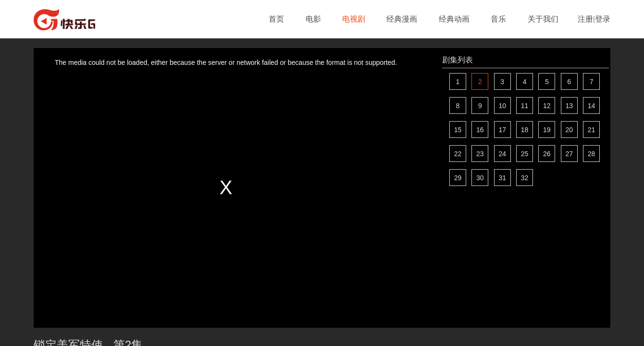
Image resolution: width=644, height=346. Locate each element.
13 (569, 106)
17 (502, 130)
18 (525, 130)
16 (480, 130)
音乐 (498, 19)
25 (525, 154)
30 (480, 178)
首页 (276, 19)
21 (592, 130)
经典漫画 (402, 19)
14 (592, 106)
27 (569, 154)
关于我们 (543, 19)
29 (458, 178)
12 (547, 106)
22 (458, 154)
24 (502, 154)
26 (547, 154)
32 (525, 178)
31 (502, 178)
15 (458, 130)
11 (525, 106)
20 (569, 130)
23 (480, 154)
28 (592, 154)
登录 (603, 19)
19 (547, 130)
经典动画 (454, 19)
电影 (313, 19)
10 (502, 106)
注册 (585, 19)
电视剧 (354, 19)
